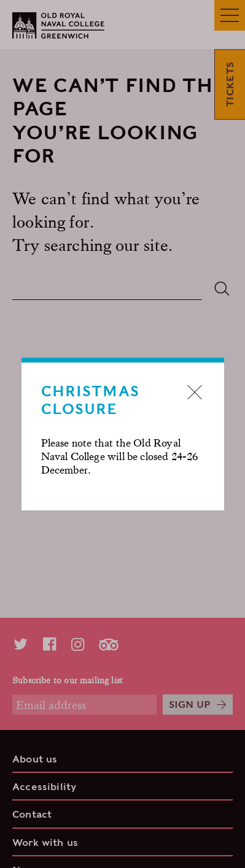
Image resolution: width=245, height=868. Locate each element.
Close (195, 392)
